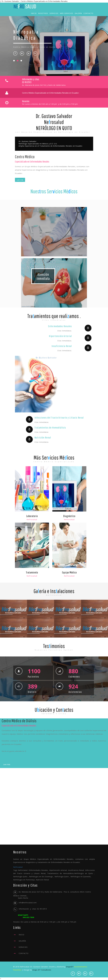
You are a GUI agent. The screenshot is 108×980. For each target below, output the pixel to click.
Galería (78, 13)
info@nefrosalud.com (28, 903)
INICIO (21, 935)
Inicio (34, 13)
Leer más (20, 180)
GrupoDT (70, 967)
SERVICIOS (23, 947)
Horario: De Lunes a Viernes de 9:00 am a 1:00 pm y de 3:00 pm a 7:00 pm (54, 918)
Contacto (88, 13)
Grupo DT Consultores (42, 970)
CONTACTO (24, 953)
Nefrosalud (18, 867)
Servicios (54, 13)
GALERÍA (22, 941)
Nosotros (43, 13)
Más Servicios (67, 13)
